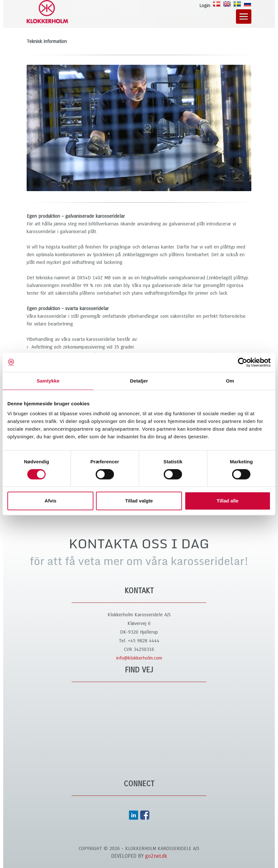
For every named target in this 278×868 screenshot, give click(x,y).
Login (205, 5)
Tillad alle (228, 501)
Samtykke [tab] (48, 381)
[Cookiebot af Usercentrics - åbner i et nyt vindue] (243, 362)
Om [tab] (230, 381)
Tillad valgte (139, 501)
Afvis (51, 501)
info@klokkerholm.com (139, 658)
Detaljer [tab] (139, 381)
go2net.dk (156, 856)
